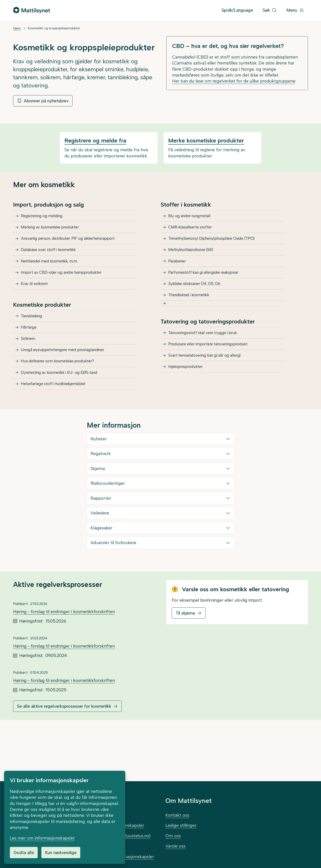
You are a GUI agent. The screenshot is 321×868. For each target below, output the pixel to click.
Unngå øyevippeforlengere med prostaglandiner (70, 387)
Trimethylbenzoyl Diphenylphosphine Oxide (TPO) (219, 247)
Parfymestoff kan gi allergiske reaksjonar (210, 292)
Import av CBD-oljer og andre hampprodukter (68, 292)
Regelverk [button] (101, 503)
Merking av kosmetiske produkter (55, 232)
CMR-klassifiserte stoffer (194, 232)
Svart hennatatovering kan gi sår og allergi (211, 395)
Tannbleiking (34, 343)
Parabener (179, 277)
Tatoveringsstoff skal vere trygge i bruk (209, 366)
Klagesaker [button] (102, 577)
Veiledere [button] (100, 562)
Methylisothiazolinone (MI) (195, 262)
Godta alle (24, 853)
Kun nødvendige (61, 853)
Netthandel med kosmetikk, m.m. (54, 277)
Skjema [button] (98, 518)
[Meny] (295, 10)
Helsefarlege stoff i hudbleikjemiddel (58, 432)
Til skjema (185, 663)
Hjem (17, 28)
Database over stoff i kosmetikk (54, 262)
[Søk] (270, 10)
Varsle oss (175, 846)
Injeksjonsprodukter (189, 410)
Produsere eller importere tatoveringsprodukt (215, 381)
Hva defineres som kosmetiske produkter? (64, 402)
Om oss (173, 836)
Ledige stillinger (181, 825)
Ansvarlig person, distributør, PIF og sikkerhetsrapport (75, 247)
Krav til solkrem (37, 307)
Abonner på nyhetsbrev (43, 101)
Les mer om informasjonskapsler (42, 838)
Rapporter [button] (101, 548)
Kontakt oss (177, 815)
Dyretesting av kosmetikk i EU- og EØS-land (66, 417)
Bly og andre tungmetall (193, 218)
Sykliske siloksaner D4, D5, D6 (199, 307)
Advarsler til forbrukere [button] (114, 592)
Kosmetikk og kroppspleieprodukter (54, 28)
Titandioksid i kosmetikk (193, 322)
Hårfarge (31, 357)
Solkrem (30, 372)
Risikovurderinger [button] (108, 533)
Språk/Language (237, 10)
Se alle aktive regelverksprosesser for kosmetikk (64, 756)
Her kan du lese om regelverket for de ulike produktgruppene (234, 81)
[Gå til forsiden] (32, 10)
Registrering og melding (46, 218)
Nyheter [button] (99, 488)
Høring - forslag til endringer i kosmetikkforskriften (64, 661)
